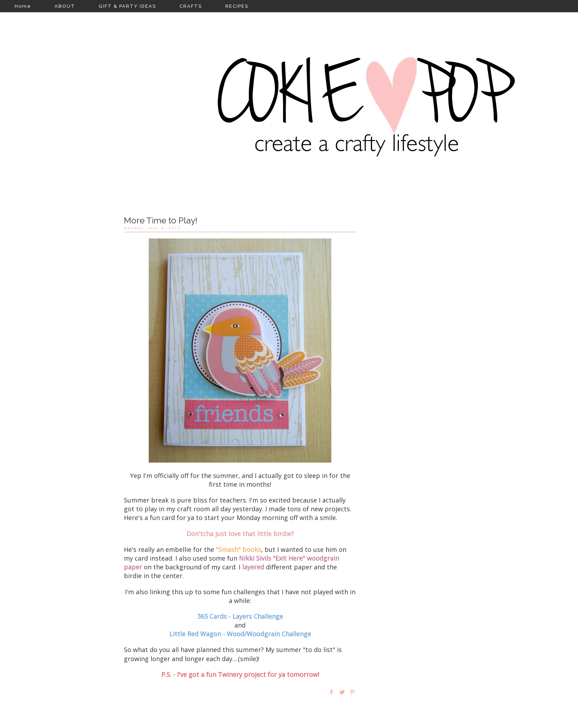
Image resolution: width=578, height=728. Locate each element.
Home (23, 6)
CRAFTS (191, 6)
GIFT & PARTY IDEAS (127, 6)
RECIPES (237, 6)
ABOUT (65, 6)
